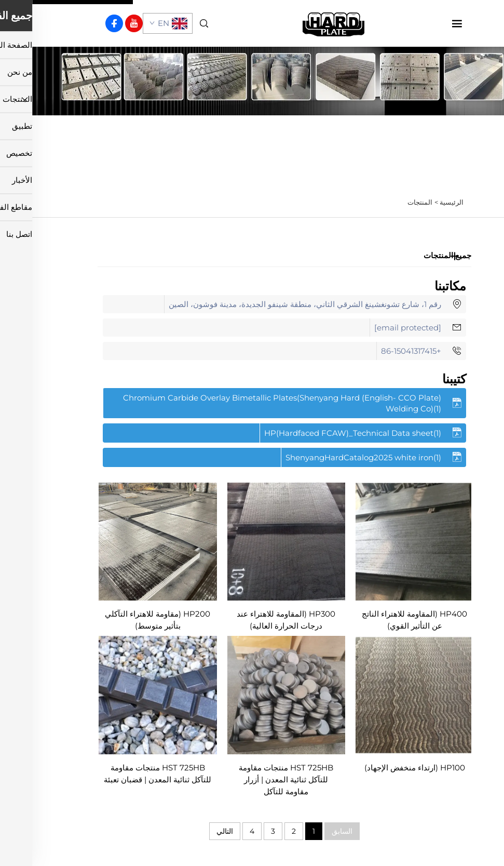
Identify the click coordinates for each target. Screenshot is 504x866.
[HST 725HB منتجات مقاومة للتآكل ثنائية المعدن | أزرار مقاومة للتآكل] (254, 694)
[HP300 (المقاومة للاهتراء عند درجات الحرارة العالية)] (254, 541)
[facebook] (82, 23)
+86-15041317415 (379, 351)
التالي (193, 831)
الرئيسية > (417, 202)
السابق (310, 831)
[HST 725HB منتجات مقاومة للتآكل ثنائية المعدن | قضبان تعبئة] (126, 694)
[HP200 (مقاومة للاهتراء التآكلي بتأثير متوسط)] (126, 541)
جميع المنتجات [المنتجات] (415, 255)
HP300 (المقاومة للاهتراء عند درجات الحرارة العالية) (254, 620)
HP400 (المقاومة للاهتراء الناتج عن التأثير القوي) (382, 620)
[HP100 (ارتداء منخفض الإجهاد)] (383, 694)
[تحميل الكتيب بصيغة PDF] (252, 403)
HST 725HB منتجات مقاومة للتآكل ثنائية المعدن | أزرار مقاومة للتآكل (254, 780)
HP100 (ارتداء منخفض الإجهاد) (383, 768)
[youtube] (102, 23)
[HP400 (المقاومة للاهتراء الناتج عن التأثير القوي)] (383, 541)
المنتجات (388, 202)
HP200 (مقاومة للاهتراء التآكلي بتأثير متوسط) (125, 620)
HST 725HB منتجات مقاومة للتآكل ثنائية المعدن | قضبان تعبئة (125, 774)
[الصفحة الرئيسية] (301, 23)
